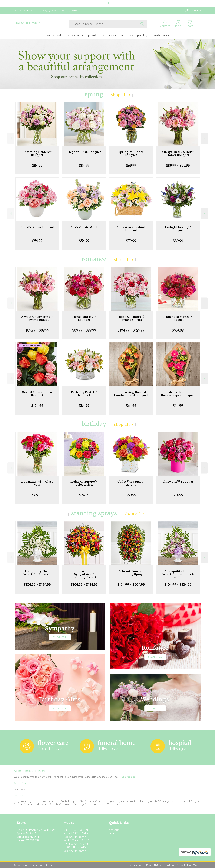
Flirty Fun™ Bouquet (178, 482)
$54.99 (84, 241)
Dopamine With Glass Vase (37, 483)
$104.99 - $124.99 (37, 584)
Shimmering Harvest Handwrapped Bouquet (131, 394)
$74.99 (84, 495)
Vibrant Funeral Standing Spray (131, 573)
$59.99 (37, 241)
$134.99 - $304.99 (131, 584)
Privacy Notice (153, 865)
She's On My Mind (84, 227)
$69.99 (131, 165)
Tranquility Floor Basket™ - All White (37, 573)
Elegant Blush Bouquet (84, 152)
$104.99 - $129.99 (131, 330)
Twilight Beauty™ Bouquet (178, 229)
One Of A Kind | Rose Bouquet (37, 394)
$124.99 (37, 405)
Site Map (193, 865)
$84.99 (37, 165)
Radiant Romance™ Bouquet (178, 318)
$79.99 (131, 241)
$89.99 (178, 241)
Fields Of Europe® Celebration (84, 483)
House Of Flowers (28, 23)
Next (204, 138)
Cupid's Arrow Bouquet (37, 227)
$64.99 (131, 405)
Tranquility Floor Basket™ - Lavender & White (178, 574)
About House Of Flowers (30, 771)
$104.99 (178, 330)
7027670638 (26, 10)
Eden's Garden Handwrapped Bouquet (178, 394)
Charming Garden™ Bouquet (37, 154)
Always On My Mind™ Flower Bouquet (178, 154)
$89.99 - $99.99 (178, 165)
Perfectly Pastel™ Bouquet (84, 394)
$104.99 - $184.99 (84, 584)
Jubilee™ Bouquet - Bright (131, 483)
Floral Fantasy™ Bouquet (84, 318)
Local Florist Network (175, 865)
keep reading (128, 777)
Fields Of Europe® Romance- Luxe (131, 318)
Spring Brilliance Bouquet (131, 154)
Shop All (119, 95)
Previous (11, 138)
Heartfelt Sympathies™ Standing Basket (84, 574)
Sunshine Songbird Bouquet (131, 229)
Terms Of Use (136, 865)
